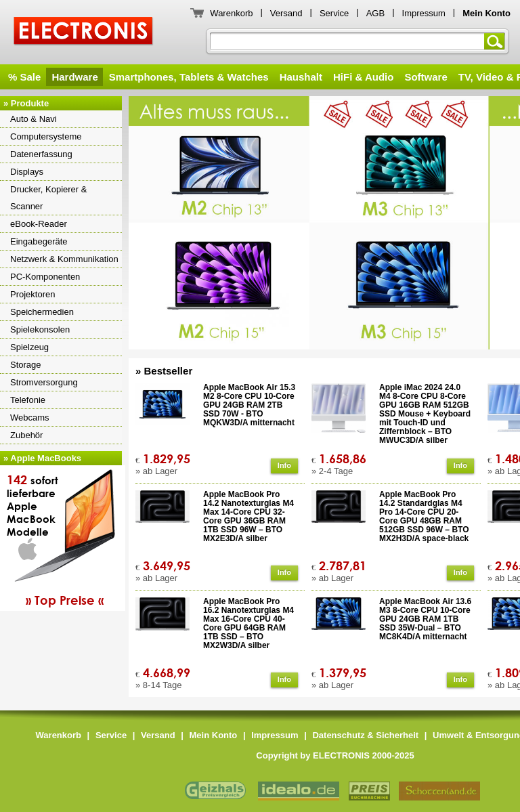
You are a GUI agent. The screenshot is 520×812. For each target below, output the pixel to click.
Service (334, 13)
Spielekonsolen (40, 329)
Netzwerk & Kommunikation (64, 259)
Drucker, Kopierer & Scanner (48, 198)
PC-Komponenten (45, 277)
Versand (286, 13)
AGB (375, 13)
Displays (27, 172)
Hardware (74, 77)
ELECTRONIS (84, 33)
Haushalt (301, 77)
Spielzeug (29, 347)
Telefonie (28, 400)
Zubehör (26, 435)
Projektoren (32, 294)
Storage (26, 365)
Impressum (424, 13)
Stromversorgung (44, 382)
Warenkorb (231, 13)
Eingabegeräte (39, 241)
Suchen (497, 41)
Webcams (30, 418)
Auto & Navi (34, 119)
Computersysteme (46, 136)
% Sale (24, 77)
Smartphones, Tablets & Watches (189, 77)
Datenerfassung (41, 154)
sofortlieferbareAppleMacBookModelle (64, 540)
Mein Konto (214, 735)
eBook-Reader (39, 224)
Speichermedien (42, 312)
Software (426, 77)
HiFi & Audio (363, 77)
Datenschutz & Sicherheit (365, 735)
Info (284, 465)
